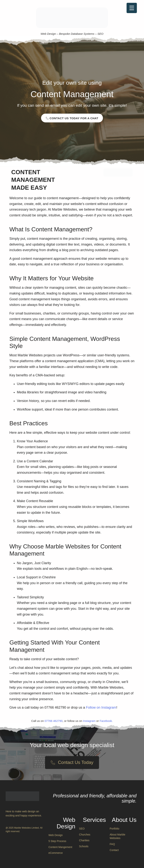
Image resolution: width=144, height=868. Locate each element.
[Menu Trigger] (132, 8)
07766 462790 (54, 721)
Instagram (89, 721)
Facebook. (106, 721)
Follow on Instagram (101, 707)
